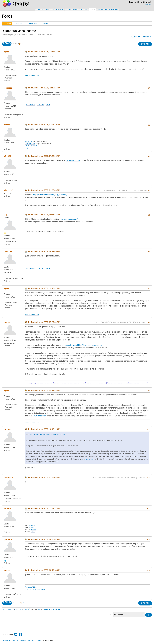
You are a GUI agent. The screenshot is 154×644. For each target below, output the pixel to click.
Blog (27, 148)
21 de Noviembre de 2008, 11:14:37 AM (43, 508)
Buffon (7, 429)
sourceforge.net (71, 345)
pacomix (8, 539)
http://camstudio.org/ (69, 219)
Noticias (50, 10)
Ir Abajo (7, 43)
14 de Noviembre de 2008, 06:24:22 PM (43, 215)
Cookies (39, 640)
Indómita (32, 525)
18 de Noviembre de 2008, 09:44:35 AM (43, 390)
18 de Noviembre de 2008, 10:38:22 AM (43, 429)
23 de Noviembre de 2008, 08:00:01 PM (43, 539)
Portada (40, 10)
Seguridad (31, 640)
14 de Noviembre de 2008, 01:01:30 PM (43, 125)
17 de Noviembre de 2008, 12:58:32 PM (43, 288)
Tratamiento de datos (19, 640)
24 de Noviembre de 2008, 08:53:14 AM (43, 570)
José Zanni (41, 105)
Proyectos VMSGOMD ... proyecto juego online (35, 588)
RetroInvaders (30, 105)
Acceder (148, 5)
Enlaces (84, 10)
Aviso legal (6, 640)
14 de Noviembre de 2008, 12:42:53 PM (43, 52)
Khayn (7, 570)
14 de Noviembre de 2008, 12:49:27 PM (43, 88)
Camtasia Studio (73, 160)
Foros (92, 10)
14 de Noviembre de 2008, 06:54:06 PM (43, 251)
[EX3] (40, 609)
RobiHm (8, 509)
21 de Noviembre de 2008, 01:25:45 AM (43, 477)
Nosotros (114, 10)
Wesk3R (8, 156)
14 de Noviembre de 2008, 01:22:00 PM (43, 156)
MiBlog (32, 527)
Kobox (33, 532)
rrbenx (7, 125)
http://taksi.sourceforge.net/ (90, 345)
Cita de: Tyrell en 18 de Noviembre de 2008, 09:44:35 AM (46, 435)
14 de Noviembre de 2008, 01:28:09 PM (43, 190)
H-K (6, 215)
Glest (48, 105)
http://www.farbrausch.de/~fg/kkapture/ (50, 195)
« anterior (135, 37)
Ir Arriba (7, 602)
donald (7, 322)
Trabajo (60, 10)
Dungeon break (30, 144)
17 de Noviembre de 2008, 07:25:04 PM (43, 322)
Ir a (111, 615)
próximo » (146, 37)
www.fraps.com (39, 416)
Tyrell (7, 52)
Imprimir (145, 44)
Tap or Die (28, 141)
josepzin (8, 88)
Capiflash (8, 477)
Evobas (34, 529)
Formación (102, 10)
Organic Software (31, 146)
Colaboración (72, 10)
